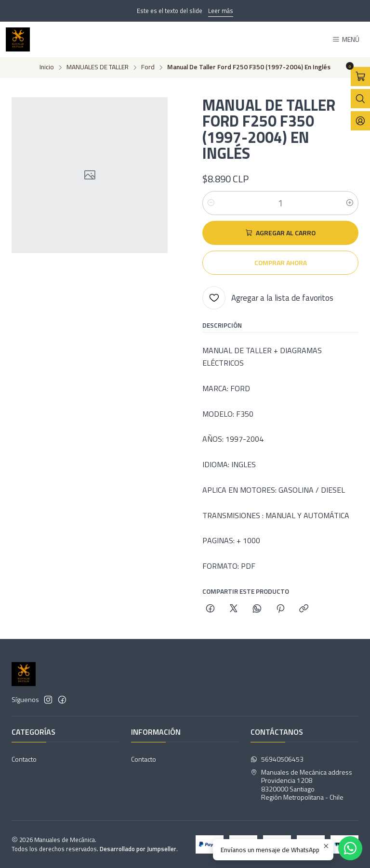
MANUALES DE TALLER (98, 67)
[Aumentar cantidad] (350, 203)
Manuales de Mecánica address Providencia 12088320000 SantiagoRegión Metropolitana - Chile (301, 785)
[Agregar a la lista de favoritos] (268, 298)
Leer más (221, 11)
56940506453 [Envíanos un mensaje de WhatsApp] (277, 759)
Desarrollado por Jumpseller (138, 849)
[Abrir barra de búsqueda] (360, 99)
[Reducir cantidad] (211, 203)
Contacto (24, 759)
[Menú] (346, 40)
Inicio (47, 67)
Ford (148, 67)
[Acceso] (360, 121)
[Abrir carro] (360, 77)
